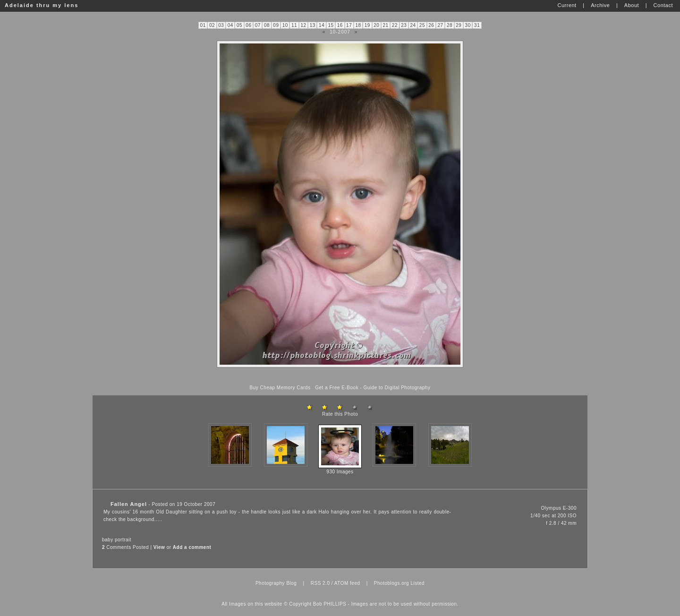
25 (422, 25)
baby (108, 540)
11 (294, 25)
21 (385, 25)
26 (431, 25)
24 (413, 25)
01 (203, 25)
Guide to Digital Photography (397, 388)
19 (367, 25)
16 (340, 25)
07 (258, 25)
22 (395, 25)
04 (230, 25)
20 (376, 25)
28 (450, 25)
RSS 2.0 (320, 583)
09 (276, 25)
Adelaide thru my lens (42, 5)
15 (331, 25)
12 (303, 25)
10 (285, 25)
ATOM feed (347, 583)
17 (349, 25)
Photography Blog (276, 583)
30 (468, 25)
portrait (123, 540)
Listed (417, 583)
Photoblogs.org (391, 583)
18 (358, 25)
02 (212, 25)
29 (459, 25)
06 (248, 25)
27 (441, 25)
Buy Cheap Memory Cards (280, 388)
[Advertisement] (340, 376)
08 (267, 25)
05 (239, 25)
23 (404, 25)
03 (221, 25)
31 (477, 25)
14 (322, 25)
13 (313, 25)
